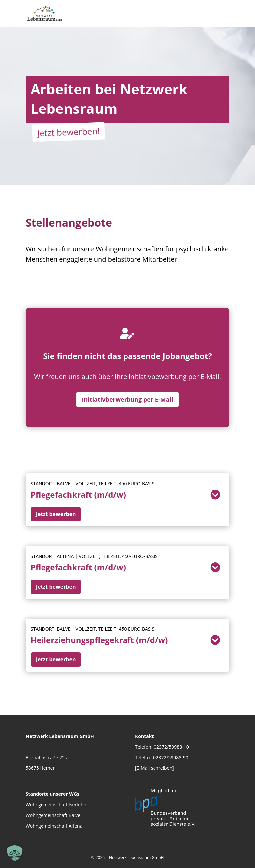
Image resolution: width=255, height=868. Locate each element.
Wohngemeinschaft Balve (53, 815)
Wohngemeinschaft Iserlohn (56, 804)
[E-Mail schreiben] (155, 768)
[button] (15, 853)
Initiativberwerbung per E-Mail (128, 399)
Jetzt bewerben (56, 514)
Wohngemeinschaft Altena (54, 826)
